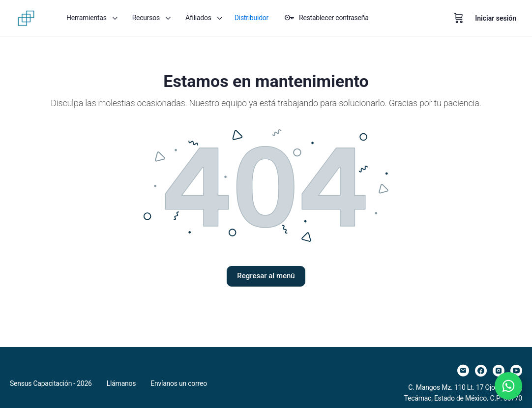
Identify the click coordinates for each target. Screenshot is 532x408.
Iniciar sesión (496, 18)
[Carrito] (459, 18)
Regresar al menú (266, 276)
